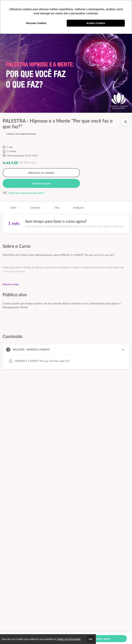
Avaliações (78, 208)
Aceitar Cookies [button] (96, 23)
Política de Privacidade (69, 639)
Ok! (91, 639)
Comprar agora (41, 183)
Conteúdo (35, 208)
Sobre (13, 208)
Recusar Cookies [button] (36, 23)
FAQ (57, 208)
